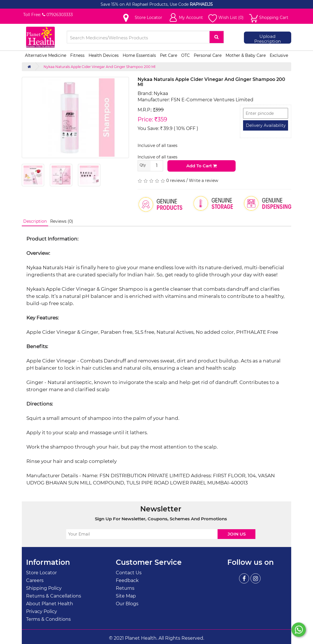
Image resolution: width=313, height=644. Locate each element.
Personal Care (208, 55)
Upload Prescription (268, 39)
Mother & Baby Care (246, 55)
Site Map (126, 596)
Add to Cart (202, 166)
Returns (125, 588)
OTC (185, 55)
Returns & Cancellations (54, 596)
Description (35, 221)
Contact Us (129, 573)
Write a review (204, 181)
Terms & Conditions (48, 619)
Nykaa (161, 93)
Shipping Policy (44, 588)
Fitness (77, 55)
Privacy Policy (42, 611)
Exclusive (279, 55)
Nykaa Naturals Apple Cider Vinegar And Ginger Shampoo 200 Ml (99, 67)
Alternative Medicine (46, 55)
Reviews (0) (62, 221)
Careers (35, 580)
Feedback (127, 580)
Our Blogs (127, 604)
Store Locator (41, 573)
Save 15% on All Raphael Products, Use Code (145, 4)
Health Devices (104, 55)
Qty (143, 165)
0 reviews (176, 181)
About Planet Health (50, 604)
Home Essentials (139, 55)
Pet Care (169, 55)
